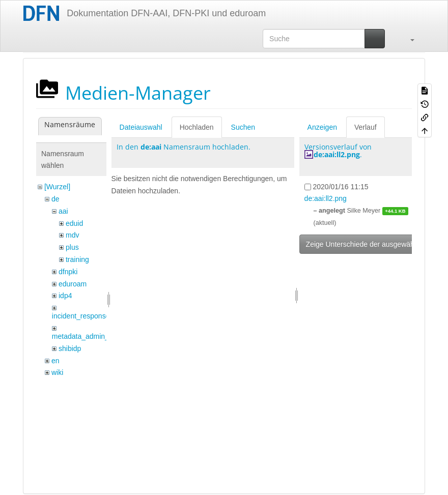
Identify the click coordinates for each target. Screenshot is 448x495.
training (77, 259)
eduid (74, 223)
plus (72, 247)
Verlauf (366, 127)
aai (63, 211)
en (55, 361)
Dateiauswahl (141, 127)
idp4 (65, 296)
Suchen (243, 127)
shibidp (70, 348)
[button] (407, 39)
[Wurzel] (57, 187)
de (55, 199)
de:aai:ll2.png (337, 154)
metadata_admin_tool (86, 336)
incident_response (81, 316)
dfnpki (68, 272)
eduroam (73, 284)
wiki (57, 372)
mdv (72, 235)
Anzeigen (322, 127)
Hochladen (197, 127)
